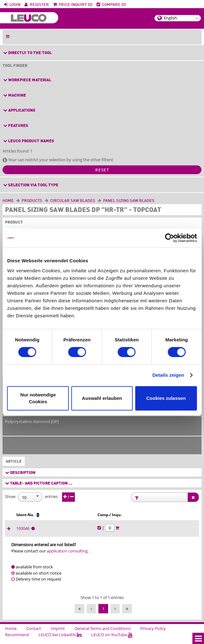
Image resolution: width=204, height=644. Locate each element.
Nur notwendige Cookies (38, 398)
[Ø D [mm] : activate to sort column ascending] (26, 518)
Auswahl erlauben (102, 398)
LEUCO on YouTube (112, 640)
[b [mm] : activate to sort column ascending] (78, 518)
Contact (34, 634)
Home (8, 201)
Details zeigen (168, 375)
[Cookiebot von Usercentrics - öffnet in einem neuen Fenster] (169, 238)
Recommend (17, 640)
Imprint (58, 634)
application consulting (67, 556)
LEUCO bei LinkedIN (60, 640)
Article (12, 462)
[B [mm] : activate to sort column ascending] (52, 518)
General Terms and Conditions (103, 634)
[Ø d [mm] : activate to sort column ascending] (104, 518)
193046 (128, 534)
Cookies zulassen (166, 398)
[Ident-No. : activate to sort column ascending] (135, 518)
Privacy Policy (153, 634)
